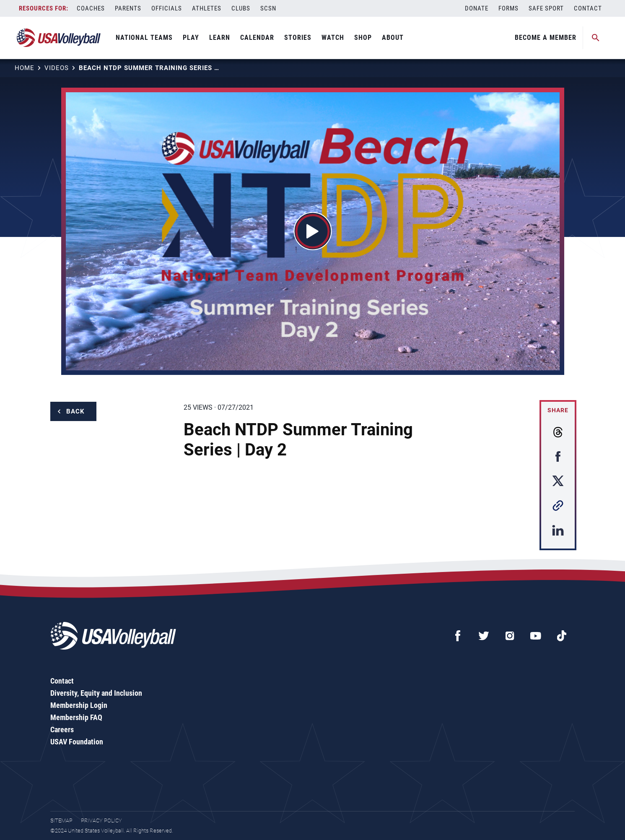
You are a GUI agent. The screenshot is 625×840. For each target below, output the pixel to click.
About (393, 38)
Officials (167, 8)
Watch (333, 38)
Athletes (207, 8)
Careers (62, 729)
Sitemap (61, 820)
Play (191, 38)
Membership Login (79, 705)
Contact (588, 8)
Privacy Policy (101, 820)
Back (75, 411)
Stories (298, 38)
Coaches (91, 8)
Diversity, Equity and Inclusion (96, 693)
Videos (57, 68)
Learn (220, 38)
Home (25, 68)
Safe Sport (546, 8)
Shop (363, 38)
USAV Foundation (77, 742)
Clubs (241, 8)
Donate (477, 8)
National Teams (144, 38)
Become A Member (546, 38)
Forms (508, 8)
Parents (128, 8)
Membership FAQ (76, 717)
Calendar (257, 38)
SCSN (268, 8)
